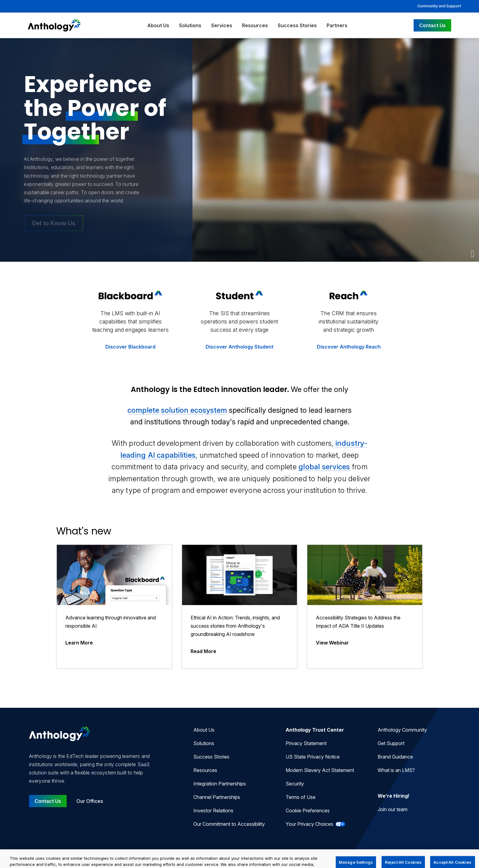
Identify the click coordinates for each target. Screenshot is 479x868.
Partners (337, 25)
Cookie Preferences (308, 811)
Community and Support (439, 6)
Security (295, 784)
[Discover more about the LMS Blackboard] (131, 323)
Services (222, 25)
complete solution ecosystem (177, 410)
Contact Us (432, 25)
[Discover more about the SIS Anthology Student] (240, 323)
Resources (255, 25)
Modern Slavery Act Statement (320, 770)
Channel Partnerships (217, 797)
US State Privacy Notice (313, 757)
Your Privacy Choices (315, 824)
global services (324, 467)
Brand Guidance (395, 757)
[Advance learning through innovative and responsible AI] (114, 606)
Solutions (190, 25)
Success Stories (297, 25)
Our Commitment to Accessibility (229, 824)
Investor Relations (213, 811)
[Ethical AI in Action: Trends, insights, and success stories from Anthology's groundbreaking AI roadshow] (239, 606)
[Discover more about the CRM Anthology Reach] (349, 323)
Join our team (393, 809)
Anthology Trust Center (315, 730)
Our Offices (90, 801)
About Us (158, 25)
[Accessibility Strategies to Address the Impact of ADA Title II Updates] (365, 606)
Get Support (391, 743)
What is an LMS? (396, 770)
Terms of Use (301, 797)
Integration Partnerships (220, 784)
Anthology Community (402, 730)
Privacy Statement (306, 743)
